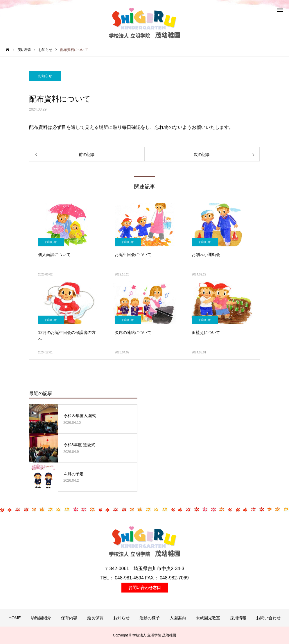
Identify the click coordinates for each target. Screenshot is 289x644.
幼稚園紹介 (41, 618)
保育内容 (69, 618)
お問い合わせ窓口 (145, 588)
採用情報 (238, 618)
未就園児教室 (208, 618)
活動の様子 (150, 618)
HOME (15, 618)
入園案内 (178, 618)
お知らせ (45, 76)
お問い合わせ (268, 618)
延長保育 (95, 618)
